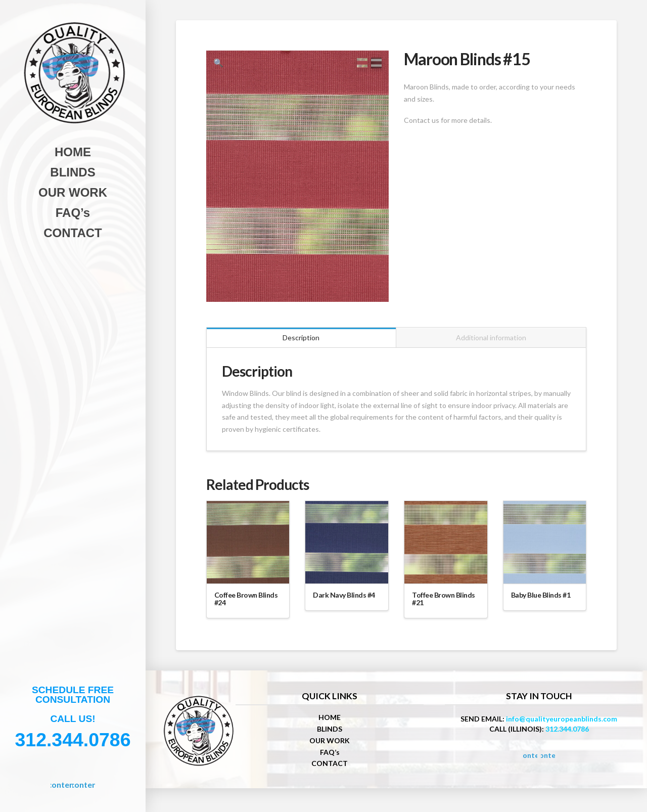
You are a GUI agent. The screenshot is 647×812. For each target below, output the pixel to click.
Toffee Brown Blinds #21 (444, 603)
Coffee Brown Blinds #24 (246, 603)
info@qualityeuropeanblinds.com (562, 723)
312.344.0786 (567, 733)
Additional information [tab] (491, 342)
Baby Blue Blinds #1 (541, 599)
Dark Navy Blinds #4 (344, 599)
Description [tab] (301, 342)
